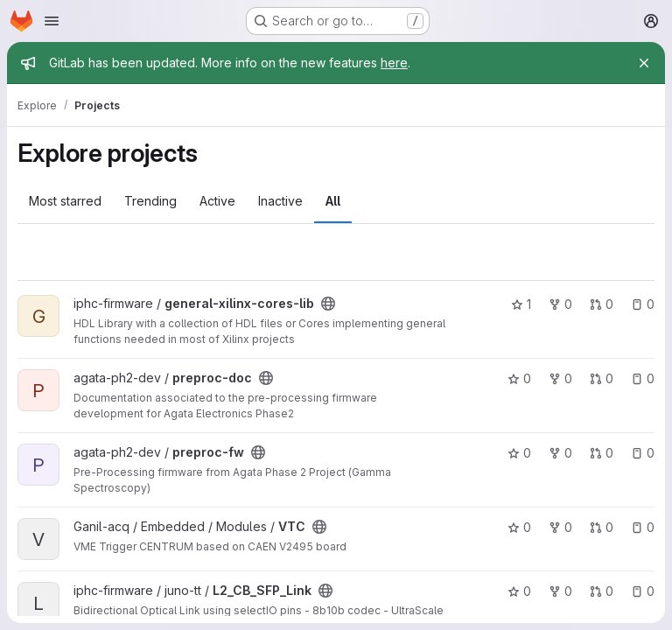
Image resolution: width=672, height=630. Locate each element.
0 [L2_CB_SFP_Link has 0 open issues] (643, 591)
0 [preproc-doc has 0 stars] (519, 378)
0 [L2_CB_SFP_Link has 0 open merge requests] (602, 591)
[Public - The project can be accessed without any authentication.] (328, 304)
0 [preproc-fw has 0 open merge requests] (602, 453)
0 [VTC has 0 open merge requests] (602, 527)
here (394, 63)
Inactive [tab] (280, 201)
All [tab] (333, 201)
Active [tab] (217, 201)
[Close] (644, 63)
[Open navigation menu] (52, 21)
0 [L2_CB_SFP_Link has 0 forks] (560, 591)
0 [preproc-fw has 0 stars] (519, 453)
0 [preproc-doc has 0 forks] (560, 378)
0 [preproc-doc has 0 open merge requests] (602, 378)
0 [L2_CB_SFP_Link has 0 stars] (519, 591)
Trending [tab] (150, 201)
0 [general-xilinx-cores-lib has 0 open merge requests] (602, 304)
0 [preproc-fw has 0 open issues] (643, 453)
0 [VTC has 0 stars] (519, 527)
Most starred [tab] (65, 201)
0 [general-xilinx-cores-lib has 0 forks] (560, 304)
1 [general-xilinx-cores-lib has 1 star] (521, 304)
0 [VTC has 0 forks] (560, 527)
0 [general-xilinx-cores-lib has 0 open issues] (643, 304)
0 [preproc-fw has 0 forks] (560, 453)
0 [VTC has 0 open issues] (643, 527)
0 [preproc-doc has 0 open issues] (643, 378)
